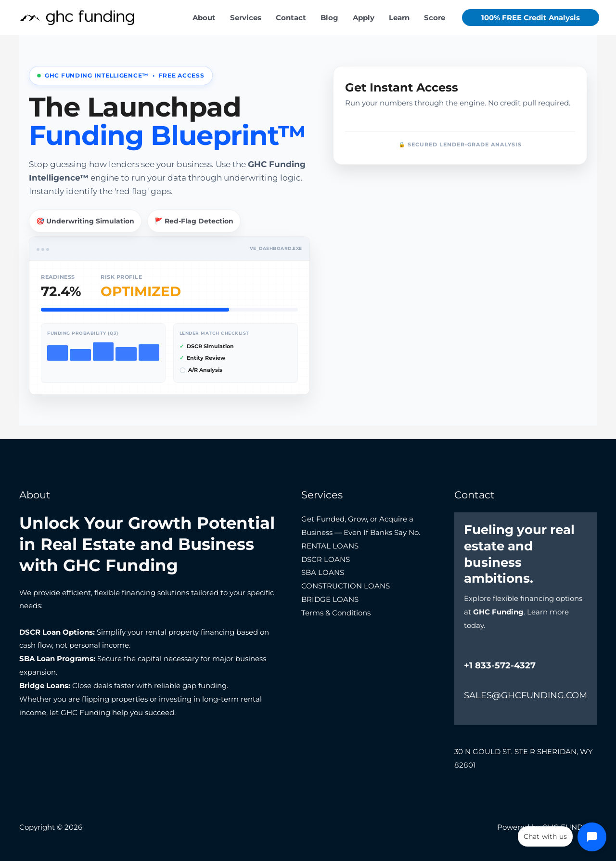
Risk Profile (121, 277)
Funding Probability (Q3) (83, 333)
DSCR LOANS (326, 559)
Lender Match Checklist (214, 333)
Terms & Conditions (336, 613)
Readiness (58, 277)
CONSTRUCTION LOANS (346, 586)
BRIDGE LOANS (330, 599)
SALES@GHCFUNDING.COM (526, 695)
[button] (531, 18)
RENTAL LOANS (330, 546)
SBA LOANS (323, 572)
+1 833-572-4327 (500, 665)
